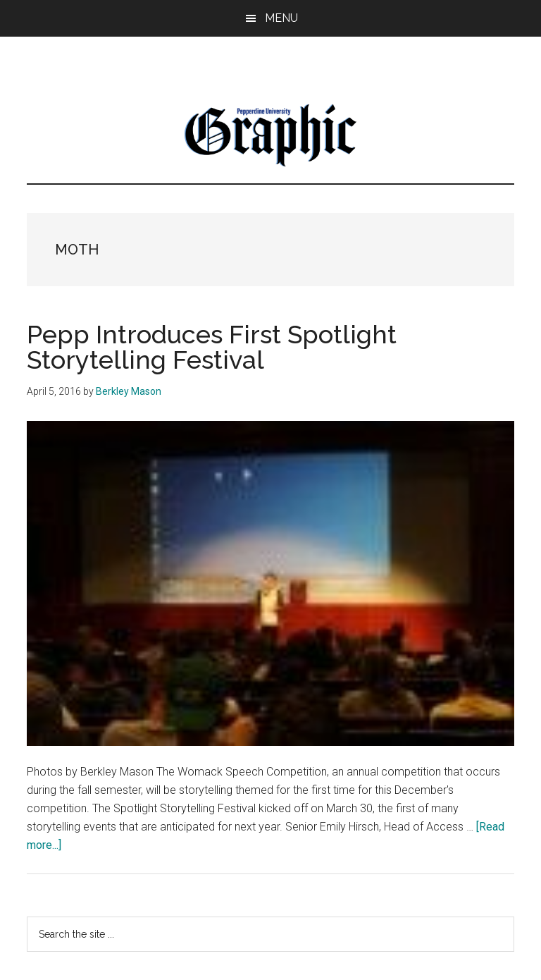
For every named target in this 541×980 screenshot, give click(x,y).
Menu (281, 18)
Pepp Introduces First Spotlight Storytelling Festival (212, 347)
